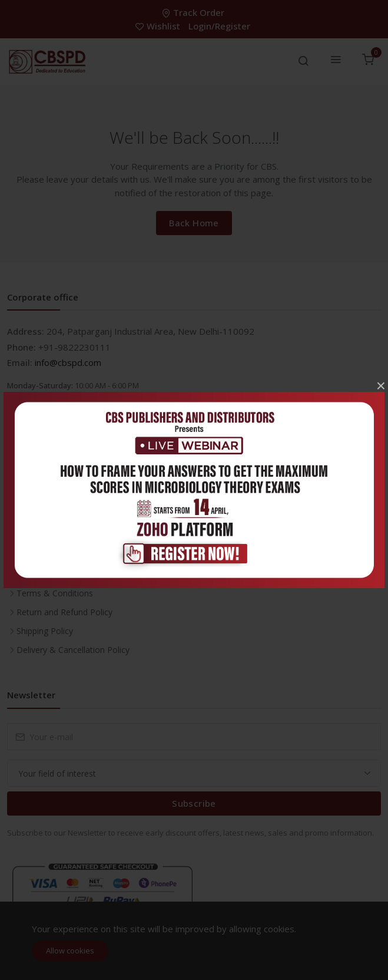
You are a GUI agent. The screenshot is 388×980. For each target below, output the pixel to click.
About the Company (55, 555)
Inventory (34, 499)
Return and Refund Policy (64, 612)
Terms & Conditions (55, 593)
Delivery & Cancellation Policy (73, 650)
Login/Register (219, 26)
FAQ (25, 537)
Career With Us (45, 518)
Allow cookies (70, 951)
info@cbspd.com (68, 362)
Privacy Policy (42, 574)
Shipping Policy (45, 631)
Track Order (194, 12)
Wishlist (159, 26)
